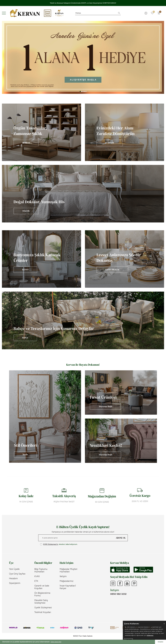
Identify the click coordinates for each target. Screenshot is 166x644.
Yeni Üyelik (14, 569)
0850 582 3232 (118, 594)
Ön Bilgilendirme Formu (42, 594)
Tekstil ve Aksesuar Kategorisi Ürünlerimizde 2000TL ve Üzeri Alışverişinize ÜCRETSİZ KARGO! (83, 3)
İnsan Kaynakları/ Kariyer (68, 587)
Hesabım (13, 578)
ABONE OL (121, 538)
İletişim (63, 576)
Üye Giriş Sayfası (17, 574)
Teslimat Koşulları (43, 612)
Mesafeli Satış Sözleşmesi (41, 602)
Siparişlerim (15, 583)
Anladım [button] (160, 642)
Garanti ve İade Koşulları (42, 587)
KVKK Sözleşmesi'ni (51, 544)
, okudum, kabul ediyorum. (59, 544)
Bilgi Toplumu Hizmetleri (41, 570)
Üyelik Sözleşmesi (43, 607)
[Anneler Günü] (83, 57)
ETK (36, 581)
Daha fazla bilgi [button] (56, 642)
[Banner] (41, 132)
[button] (80, 91)
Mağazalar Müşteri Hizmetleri (68, 570)
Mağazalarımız (67, 581)
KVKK (37, 576)
